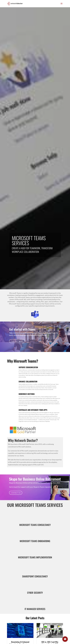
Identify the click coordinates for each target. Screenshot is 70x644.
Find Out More (17, 341)
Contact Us (16, 493)
